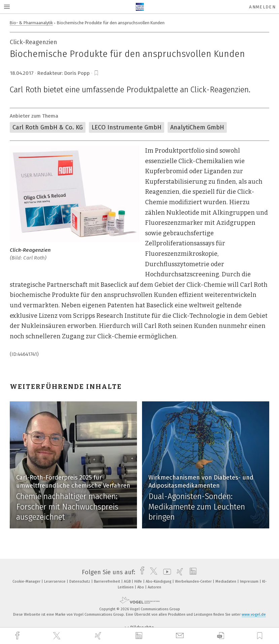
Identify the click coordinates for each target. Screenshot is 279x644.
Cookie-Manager (27, 581)
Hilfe (139, 581)
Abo (141, 587)
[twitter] (58, 636)
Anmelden (262, 7)
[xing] (99, 636)
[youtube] (165, 572)
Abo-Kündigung (159, 581)
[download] (221, 636)
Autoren (154, 587)
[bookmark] (96, 73)
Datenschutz (80, 581)
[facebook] (18, 636)
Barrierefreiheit (108, 581)
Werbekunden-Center (194, 581)
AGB (128, 581)
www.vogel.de (254, 615)
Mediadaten (226, 581)
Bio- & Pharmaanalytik (31, 23)
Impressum (250, 581)
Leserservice (55, 581)
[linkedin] (140, 636)
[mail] (181, 636)
